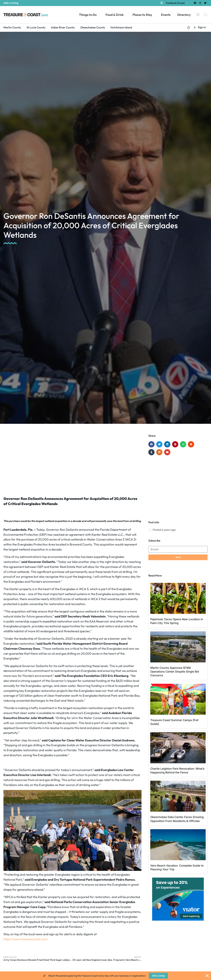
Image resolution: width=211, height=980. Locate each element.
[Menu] (198, 15)
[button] (189, 28)
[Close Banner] (207, 976)
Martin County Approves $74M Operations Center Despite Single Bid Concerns (175, 672)
